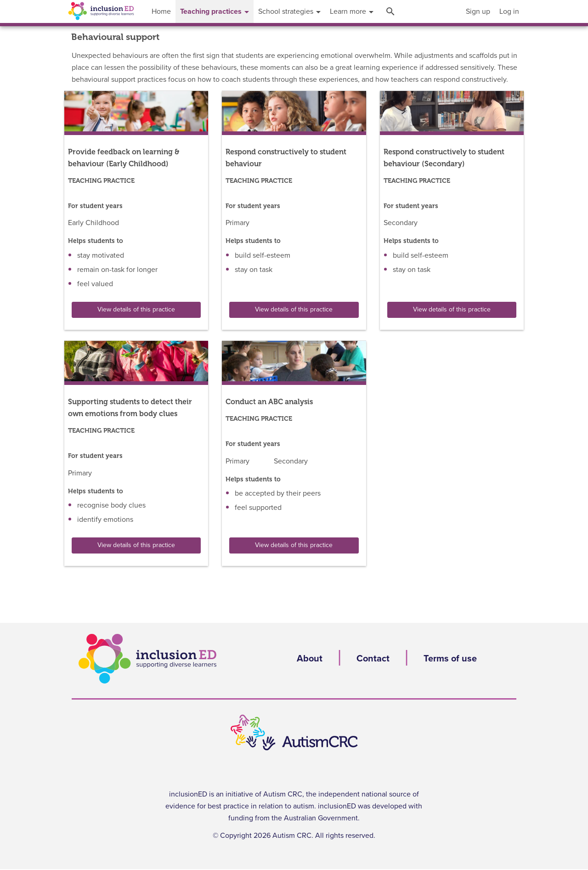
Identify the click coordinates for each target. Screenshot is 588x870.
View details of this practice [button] (136, 310)
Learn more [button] (352, 11)
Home (161, 11)
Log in (509, 11)
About (310, 659)
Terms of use (450, 659)
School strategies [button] (289, 11)
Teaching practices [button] (215, 11)
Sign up (478, 11)
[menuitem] (478, 11)
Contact (373, 659)
